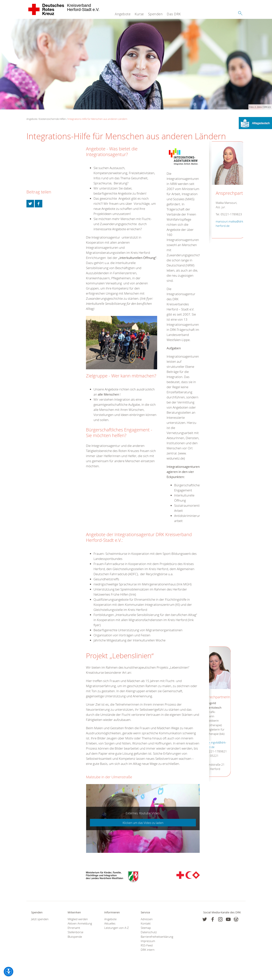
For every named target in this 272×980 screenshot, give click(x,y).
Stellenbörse (75, 932)
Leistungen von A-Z (117, 928)
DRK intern (148, 950)
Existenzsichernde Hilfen (53, 119)
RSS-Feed (147, 945)
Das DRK (174, 14)
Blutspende (75, 937)
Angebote (123, 14)
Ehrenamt (74, 928)
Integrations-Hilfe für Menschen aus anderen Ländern (98, 119)
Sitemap (146, 928)
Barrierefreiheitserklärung (154, 937)
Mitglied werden (78, 919)
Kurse (139, 14)
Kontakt (146, 923)
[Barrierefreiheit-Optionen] (8, 972)
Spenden (155, 14)
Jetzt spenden (40, 919)
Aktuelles (110, 923)
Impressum (148, 941)
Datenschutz (149, 932)
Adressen (147, 919)
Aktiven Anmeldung (80, 923)
